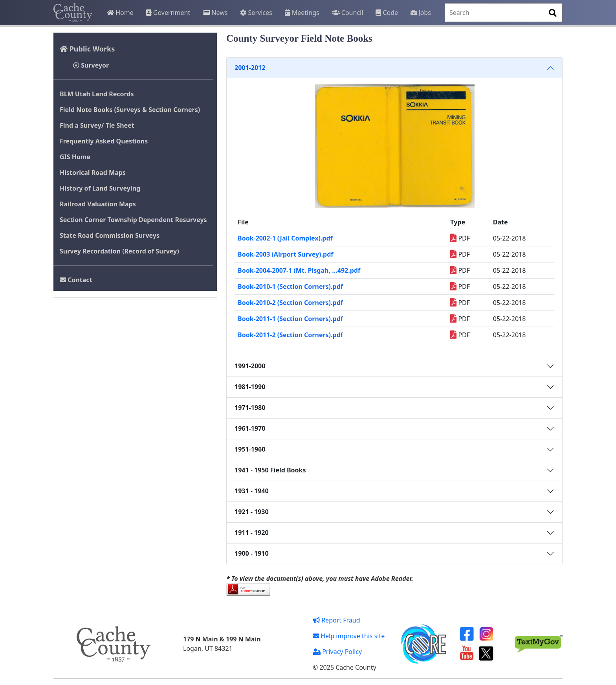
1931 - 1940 (252, 491)
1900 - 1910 (252, 553)
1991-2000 (250, 366)
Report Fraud (336, 620)
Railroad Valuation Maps (98, 204)
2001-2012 (250, 68)
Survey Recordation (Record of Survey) (119, 251)
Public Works (87, 49)
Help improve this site (349, 636)
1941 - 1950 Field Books (270, 470)
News (215, 13)
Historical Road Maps (93, 173)
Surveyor (91, 65)
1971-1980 (250, 408)
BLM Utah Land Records (97, 94)
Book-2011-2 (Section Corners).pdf (290, 335)
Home (120, 13)
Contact (76, 280)
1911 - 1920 (252, 533)
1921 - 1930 (252, 512)
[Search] (504, 13)
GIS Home (75, 157)
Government (168, 13)
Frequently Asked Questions (104, 141)
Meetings (302, 13)
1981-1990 (250, 387)
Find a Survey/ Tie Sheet (97, 125)
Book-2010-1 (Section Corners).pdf (290, 286)
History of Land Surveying (100, 188)
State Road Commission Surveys (110, 235)
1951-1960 (250, 449)
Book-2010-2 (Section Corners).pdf (290, 303)
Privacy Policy (337, 652)
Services (256, 13)
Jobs (421, 13)
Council (348, 13)
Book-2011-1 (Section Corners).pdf (290, 319)
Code (387, 13)
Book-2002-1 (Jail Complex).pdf (285, 238)
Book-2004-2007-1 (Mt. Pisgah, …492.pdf (299, 270)
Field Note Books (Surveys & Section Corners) (130, 110)
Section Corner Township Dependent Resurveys (133, 220)
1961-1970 (250, 428)
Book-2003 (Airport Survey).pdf (285, 254)
